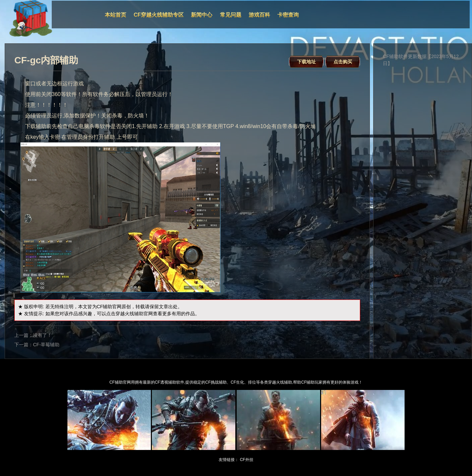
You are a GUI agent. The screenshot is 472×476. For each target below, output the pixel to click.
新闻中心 (202, 15)
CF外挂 (247, 460)
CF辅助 (105, 307)
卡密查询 (288, 15)
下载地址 (306, 62)
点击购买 (343, 62)
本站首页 (115, 15)
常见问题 (231, 15)
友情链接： (229, 460)
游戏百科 (259, 15)
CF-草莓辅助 (46, 345)
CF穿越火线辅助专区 (159, 15)
